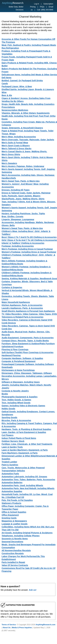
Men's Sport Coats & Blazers (16, 146)
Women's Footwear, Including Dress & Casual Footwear (29, 252)
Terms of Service (9, 625)
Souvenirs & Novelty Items (15, 539)
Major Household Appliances (16, 302)
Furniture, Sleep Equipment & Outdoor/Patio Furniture (28, 344)
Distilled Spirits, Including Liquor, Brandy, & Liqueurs (28, 89)
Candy (5, 83)
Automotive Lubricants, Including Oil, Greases (24, 477)
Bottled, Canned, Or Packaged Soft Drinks (22, 81)
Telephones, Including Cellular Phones (21, 536)
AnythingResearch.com (45, 625)
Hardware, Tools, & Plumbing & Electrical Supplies (26, 429)
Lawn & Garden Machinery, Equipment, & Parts (25, 450)
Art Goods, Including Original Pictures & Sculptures (27, 533)
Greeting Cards (9, 518)
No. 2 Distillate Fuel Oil (13, 497)
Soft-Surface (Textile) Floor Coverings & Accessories (28, 352)
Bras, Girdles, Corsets (12, 216)
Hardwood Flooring (11, 355)
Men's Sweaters (9, 163)
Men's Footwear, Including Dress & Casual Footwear (27, 249)
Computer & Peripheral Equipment (19, 361)
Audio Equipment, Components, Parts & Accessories (28, 338)
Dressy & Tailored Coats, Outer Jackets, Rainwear (26, 193)
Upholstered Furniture (12, 347)
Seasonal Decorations (12, 542)
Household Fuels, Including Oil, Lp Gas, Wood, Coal (27, 494)
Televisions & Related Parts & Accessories (22, 317)
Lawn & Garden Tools (12, 447)
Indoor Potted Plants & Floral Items (19, 438)
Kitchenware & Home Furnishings (18, 370)
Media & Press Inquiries (22, 628)
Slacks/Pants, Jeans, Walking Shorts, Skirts (23, 199)
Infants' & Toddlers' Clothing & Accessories (23, 243)
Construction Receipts (13, 553)
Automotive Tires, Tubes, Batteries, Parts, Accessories (28, 480)
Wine (4, 92)
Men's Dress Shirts (11, 154)
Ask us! (33, 590)
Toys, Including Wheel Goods (16, 403)
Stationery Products (11, 503)
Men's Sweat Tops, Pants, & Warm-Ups (21, 181)
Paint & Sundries (10, 465)
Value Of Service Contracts (15, 565)
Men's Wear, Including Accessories (19, 137)
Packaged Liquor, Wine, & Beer (17, 86)
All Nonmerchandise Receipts (16, 550)
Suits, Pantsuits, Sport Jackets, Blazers (21, 196)
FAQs (42, 7)
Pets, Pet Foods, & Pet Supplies (17, 500)
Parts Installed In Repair (13, 562)
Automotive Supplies (12, 491)
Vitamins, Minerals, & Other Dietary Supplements (26, 113)
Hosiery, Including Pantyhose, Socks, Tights (23, 214)
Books (5, 394)
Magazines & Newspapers (14, 521)
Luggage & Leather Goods (15, 524)
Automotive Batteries (12, 482)
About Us (6, 628)
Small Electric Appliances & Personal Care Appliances (28, 311)
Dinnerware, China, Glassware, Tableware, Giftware (27, 373)
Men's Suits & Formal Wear (15, 143)
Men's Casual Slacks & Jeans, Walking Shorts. (24, 151)
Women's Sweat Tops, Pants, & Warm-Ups (22, 228)
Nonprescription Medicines (15, 110)
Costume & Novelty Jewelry (15, 391)
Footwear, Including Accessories (18, 246)
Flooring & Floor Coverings (15, 349)
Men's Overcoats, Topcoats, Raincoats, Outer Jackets (28, 140)
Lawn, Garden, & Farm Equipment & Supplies (24, 432)
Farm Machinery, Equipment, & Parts (20, 453)
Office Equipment (10, 515)
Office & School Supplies (14, 512)
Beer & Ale (7, 95)
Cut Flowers (8, 435)
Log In (37, 4)
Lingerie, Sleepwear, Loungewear (18, 219)
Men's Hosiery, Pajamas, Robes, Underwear (23, 166)
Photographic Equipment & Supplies (20, 397)
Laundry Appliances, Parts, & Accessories (22, 308)
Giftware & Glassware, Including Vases (21, 382)
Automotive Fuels (10, 474)
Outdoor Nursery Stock (13, 441)
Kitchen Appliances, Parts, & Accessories (22, 305)
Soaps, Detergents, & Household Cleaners (22, 128)
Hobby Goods (8, 409)
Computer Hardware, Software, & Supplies (22, 358)
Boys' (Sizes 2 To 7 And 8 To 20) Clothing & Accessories (29, 237)
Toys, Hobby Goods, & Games (16, 400)
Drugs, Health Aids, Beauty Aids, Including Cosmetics (28, 104)
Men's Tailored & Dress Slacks (17, 149)
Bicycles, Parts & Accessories (16, 420)
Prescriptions (8, 107)
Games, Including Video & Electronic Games (23, 406)
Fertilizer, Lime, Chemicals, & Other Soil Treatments (27, 444)
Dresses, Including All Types (16, 190)
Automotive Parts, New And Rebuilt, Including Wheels (28, 488)
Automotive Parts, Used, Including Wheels (22, 485)
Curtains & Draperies (12, 287)
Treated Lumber (9, 462)
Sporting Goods (9, 417)
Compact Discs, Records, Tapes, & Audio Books (25, 341)
